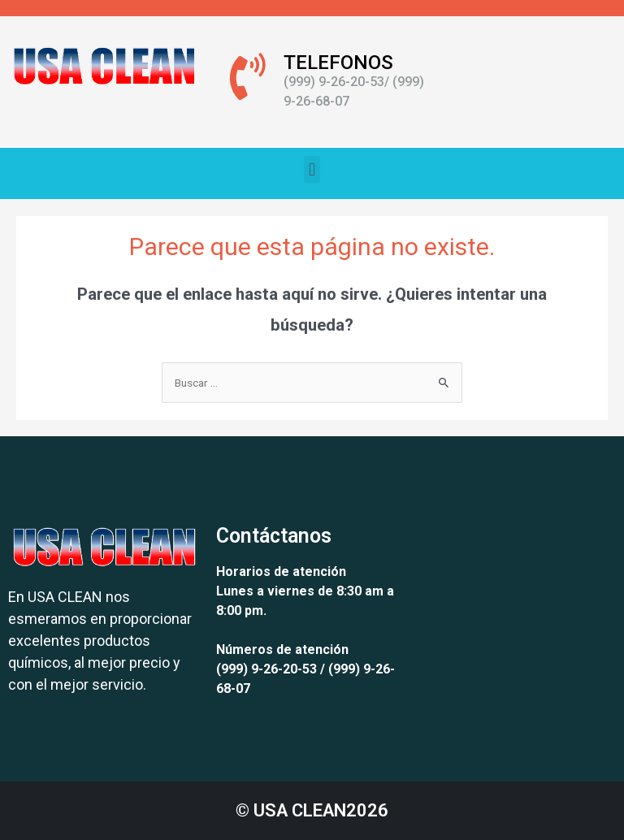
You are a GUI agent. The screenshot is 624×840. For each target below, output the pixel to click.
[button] (312, 169)
